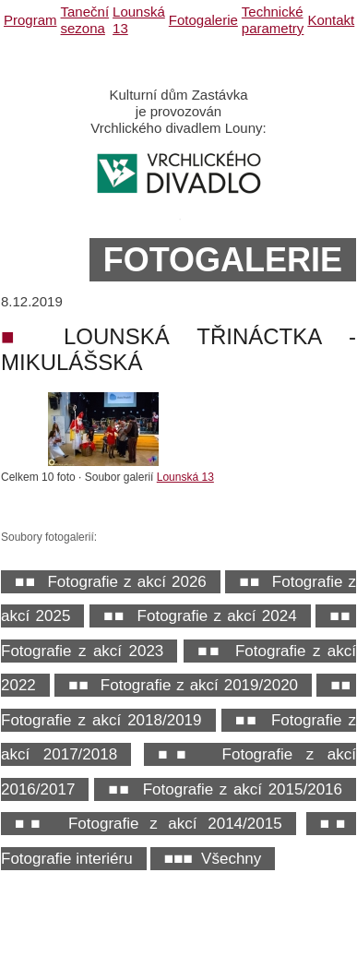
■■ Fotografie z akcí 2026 (111, 582)
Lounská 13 (185, 477)
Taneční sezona (85, 20)
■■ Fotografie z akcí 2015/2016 (225, 789)
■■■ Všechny (213, 859)
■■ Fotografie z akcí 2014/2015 (149, 824)
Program (30, 20)
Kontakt (331, 20)
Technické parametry (273, 20)
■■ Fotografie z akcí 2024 (200, 616)
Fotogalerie (203, 20)
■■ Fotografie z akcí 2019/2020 (183, 685)
